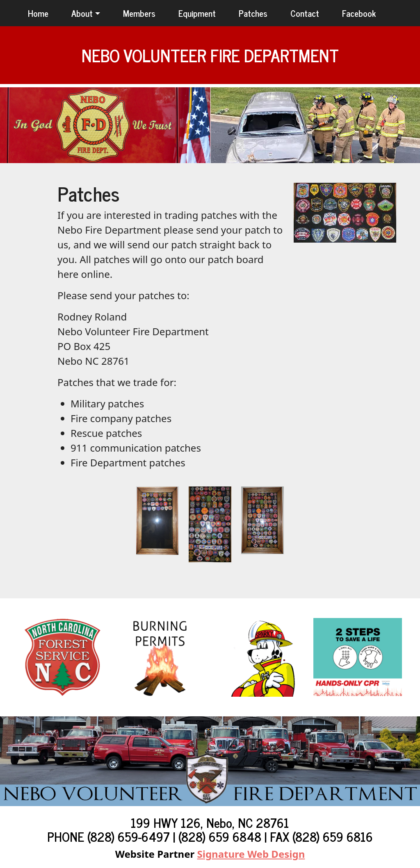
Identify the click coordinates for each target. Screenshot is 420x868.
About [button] (82, 13)
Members (139, 13)
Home (38, 13)
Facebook (359, 13)
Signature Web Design (251, 854)
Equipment (197, 13)
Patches (253, 13)
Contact (305, 13)
